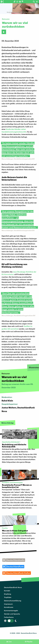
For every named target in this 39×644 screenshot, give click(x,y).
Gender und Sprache (12, 614)
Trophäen (8, 597)
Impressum (8, 604)
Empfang (8, 594)
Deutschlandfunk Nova (13, 587)
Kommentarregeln (11, 610)
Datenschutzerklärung (13, 601)
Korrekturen (9, 607)
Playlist (30, 642)
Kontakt (7, 591)
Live (10, 642)
